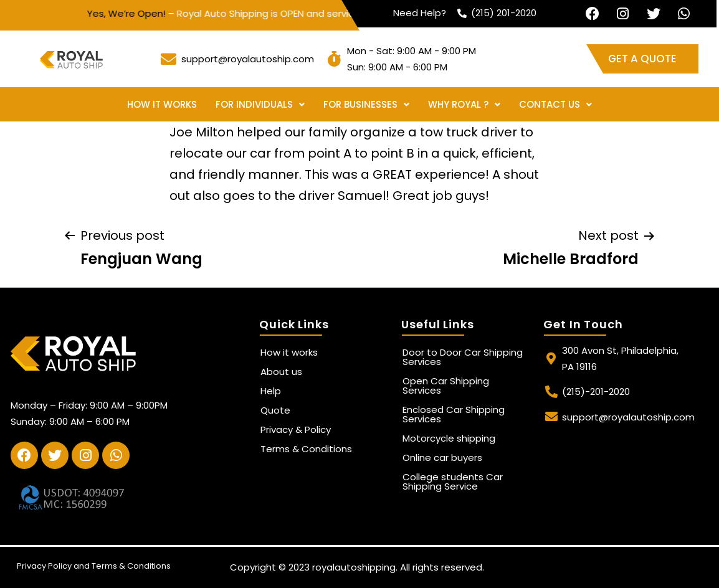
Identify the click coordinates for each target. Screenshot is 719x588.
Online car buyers (442, 458)
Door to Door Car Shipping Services (463, 357)
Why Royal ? (464, 104)
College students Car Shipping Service (453, 481)
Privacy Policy (44, 566)
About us (281, 372)
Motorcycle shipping (449, 438)
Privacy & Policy (296, 429)
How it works (162, 104)
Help (271, 391)
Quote (275, 410)
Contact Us (555, 104)
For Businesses (366, 104)
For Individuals (260, 104)
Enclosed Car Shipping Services (454, 414)
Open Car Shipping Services (446, 386)
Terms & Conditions (306, 449)
